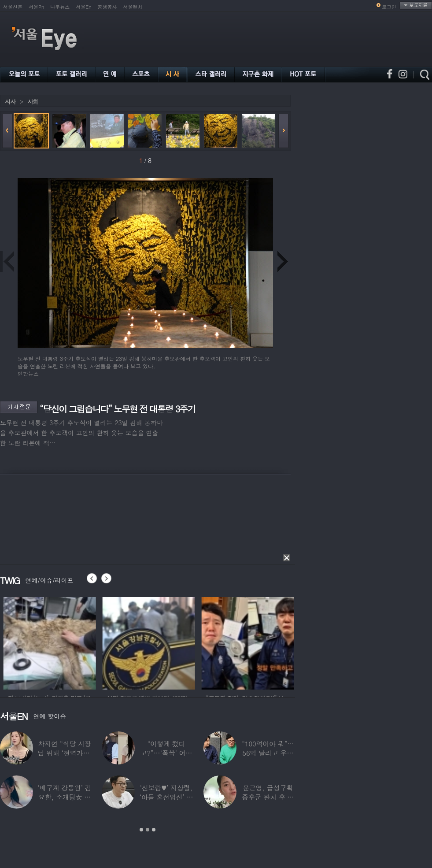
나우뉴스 (60, 7)
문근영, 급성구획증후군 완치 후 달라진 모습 (268, 797)
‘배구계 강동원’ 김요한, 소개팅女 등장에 (65, 797)
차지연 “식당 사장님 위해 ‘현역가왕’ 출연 (65, 753)
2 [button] (148, 830)
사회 (33, 102)
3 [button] (154, 830)
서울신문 (13, 7)
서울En (83, 7)
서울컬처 (133, 7)
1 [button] (141, 830)
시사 (10, 102)
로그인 (389, 7)
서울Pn (36, 7)
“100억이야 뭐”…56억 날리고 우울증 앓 (268, 753)
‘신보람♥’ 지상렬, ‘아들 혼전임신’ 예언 (166, 797)
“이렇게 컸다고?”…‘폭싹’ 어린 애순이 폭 (166, 753)
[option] (69, 642)
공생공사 (107, 7)
